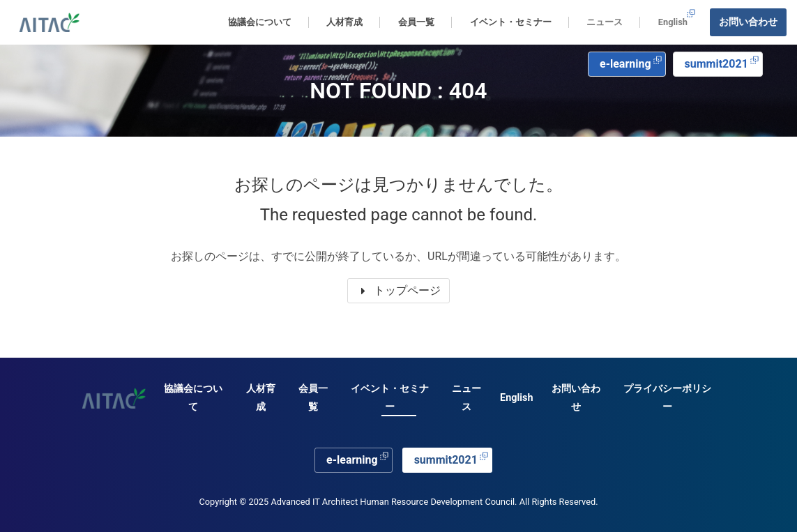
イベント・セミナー (390, 398)
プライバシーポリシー (667, 398)
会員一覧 (313, 398)
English (677, 18)
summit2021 (722, 63)
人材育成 (261, 398)
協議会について (193, 398)
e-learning (631, 63)
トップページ (399, 290)
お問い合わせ (748, 22)
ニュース (605, 22)
